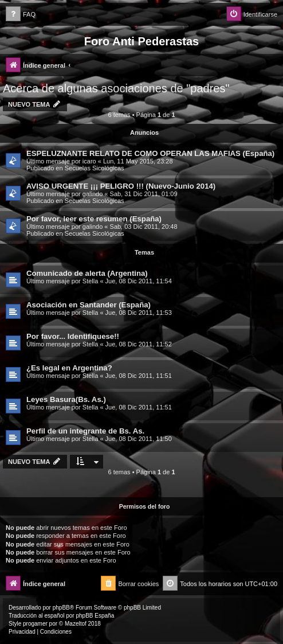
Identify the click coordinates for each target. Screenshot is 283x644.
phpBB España (95, 616)
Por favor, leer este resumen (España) (94, 219)
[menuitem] (21, 15)
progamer (35, 624)
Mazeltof (76, 624)
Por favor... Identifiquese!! (73, 336)
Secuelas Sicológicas (95, 168)
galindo (93, 194)
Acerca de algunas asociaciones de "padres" (116, 88)
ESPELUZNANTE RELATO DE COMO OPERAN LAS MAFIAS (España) (150, 153)
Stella (91, 281)
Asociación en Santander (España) (89, 305)
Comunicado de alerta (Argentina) (87, 273)
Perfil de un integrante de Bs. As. (85, 431)
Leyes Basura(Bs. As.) (66, 399)
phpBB (61, 608)
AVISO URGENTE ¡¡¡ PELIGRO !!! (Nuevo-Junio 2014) (121, 186)
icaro (89, 161)
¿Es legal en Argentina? (69, 368)
